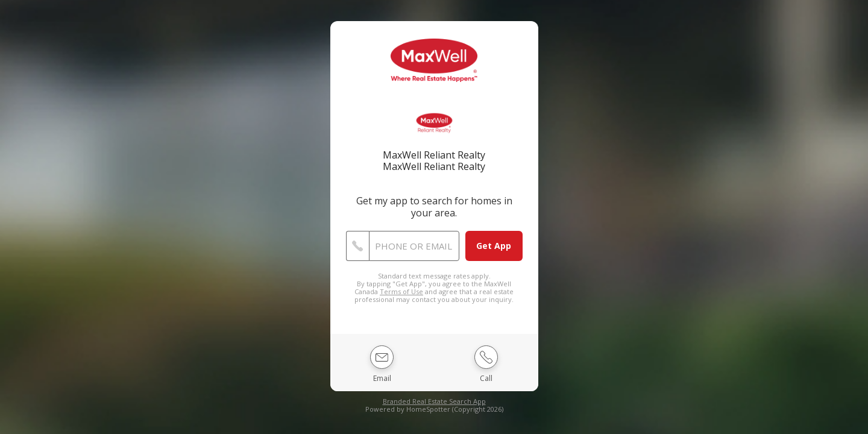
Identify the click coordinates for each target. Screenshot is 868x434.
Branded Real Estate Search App (434, 401)
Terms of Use (401, 291)
